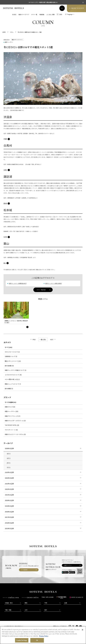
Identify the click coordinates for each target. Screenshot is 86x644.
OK (37, 640)
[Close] (83, 630)
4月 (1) (9, 454)
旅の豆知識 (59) (9, 366)
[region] (43, 635)
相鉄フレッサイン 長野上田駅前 (53, 283)
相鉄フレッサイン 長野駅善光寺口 (18, 283)
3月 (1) (9, 458)
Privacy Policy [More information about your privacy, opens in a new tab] (44, 636)
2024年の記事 (9, 478)
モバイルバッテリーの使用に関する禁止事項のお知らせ (43, 2)
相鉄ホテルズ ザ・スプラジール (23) (15, 421)
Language (70, 14)
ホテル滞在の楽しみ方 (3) (12, 379)
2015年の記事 (9, 529)
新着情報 (42, 15)
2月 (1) (9, 463)
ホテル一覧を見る (41, 290)
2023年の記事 (9, 484)
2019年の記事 (9, 506)
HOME (14, 15)
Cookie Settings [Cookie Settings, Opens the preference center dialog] (22, 640)
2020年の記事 (9, 500)
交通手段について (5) (11, 356)
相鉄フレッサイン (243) (12, 411)
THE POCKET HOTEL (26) (12, 425)
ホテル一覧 (34, 15)
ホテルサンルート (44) (11, 430)
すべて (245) (9, 347)
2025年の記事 (9, 472)
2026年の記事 (9, 449)
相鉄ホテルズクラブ (24, 15)
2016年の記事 (9, 523)
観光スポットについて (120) (13, 361)
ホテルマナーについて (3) (12, 352)
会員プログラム (68, 565)
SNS (61, 14)
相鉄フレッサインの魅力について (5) (16, 370)
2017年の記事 (9, 517)
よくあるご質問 (51, 15)
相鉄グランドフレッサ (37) (13, 416)
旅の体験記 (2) (9, 389)
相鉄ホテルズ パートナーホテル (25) (15, 434)
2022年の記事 (9, 489)
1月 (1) (9, 467)
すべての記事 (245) (11, 402)
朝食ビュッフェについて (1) (13, 384)
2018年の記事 (9, 512)
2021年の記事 (9, 495)
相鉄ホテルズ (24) (10, 407)
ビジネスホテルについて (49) (13, 375)
